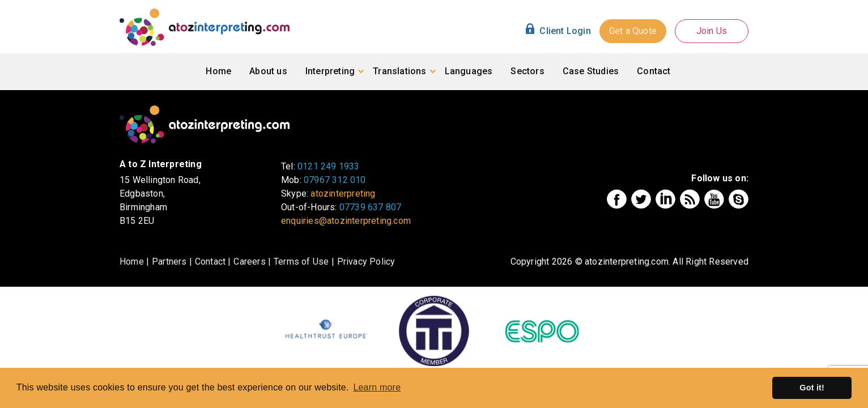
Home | (134, 262)
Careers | (252, 262)
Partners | (172, 262)
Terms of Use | (304, 262)
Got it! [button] (812, 388)
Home (218, 71)
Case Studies (591, 71)
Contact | (213, 262)
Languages (469, 71)
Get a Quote (633, 31)
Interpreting (330, 71)
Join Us (712, 31)
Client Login (565, 31)
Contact (654, 71)
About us (268, 71)
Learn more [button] (377, 387)
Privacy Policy (366, 262)
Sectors (527, 71)
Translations (399, 71)
